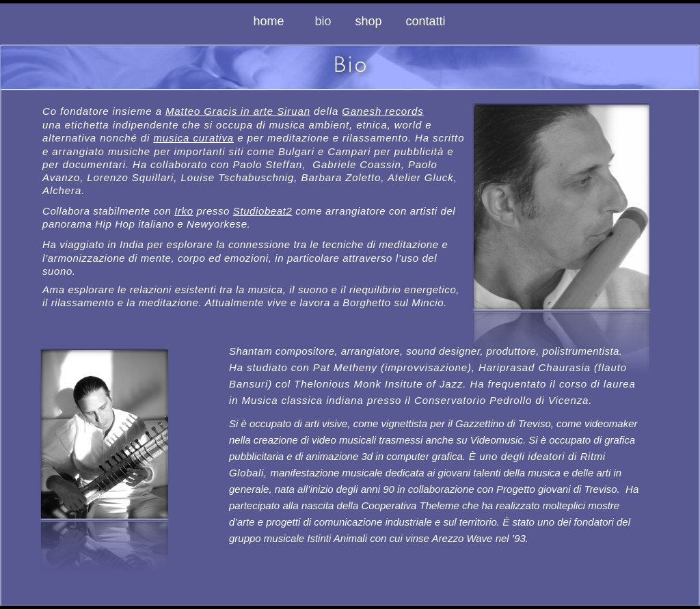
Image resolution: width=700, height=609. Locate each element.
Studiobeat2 (263, 211)
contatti (426, 21)
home (270, 21)
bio (324, 21)
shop (368, 21)
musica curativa (193, 138)
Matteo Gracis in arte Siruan (238, 111)
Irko (184, 211)
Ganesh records (382, 111)
